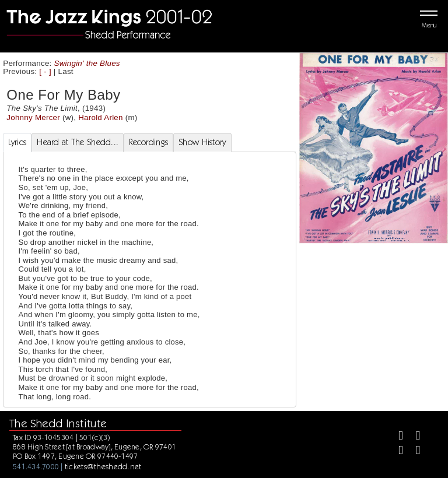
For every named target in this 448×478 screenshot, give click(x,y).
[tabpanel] (150, 280)
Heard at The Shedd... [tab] (78, 142)
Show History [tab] (202, 142)
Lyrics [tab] (17, 142)
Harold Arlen (101, 117)
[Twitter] (413, 437)
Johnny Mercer (33, 117)
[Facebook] (396, 437)
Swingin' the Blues (87, 63)
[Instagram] (396, 451)
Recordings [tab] (148, 142)
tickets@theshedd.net (103, 466)
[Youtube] (413, 451)
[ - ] (45, 71)
